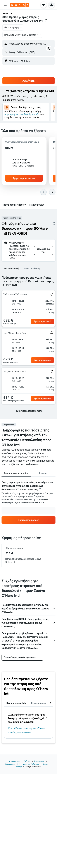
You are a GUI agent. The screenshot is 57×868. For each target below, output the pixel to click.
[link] (28, 520)
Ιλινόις (46, 764)
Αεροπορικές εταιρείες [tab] (16, 473)
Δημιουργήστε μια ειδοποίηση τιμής (22, 114)
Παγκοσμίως (39, 761)
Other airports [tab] (38, 703)
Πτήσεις (27, 761)
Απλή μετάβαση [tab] (32, 269)
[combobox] (13, 27)
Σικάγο (19, 767)
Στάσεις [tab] (43, 473)
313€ (5, 17)
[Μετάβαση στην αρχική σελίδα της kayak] (20, 5)
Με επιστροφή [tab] (11, 269)
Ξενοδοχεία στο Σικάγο (19, 733)
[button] (5, 5)
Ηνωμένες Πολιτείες (30, 764)
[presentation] (46, 20)
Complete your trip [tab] (16, 703)
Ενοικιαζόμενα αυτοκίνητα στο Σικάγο (27, 728)
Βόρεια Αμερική (12, 764)
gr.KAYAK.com (14, 761)
